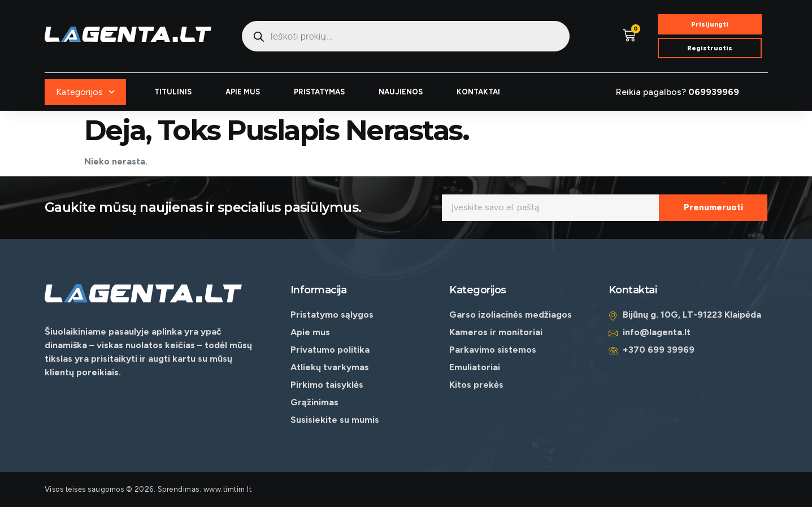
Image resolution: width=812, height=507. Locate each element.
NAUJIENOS (401, 92)
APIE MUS (243, 92)
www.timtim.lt (228, 489)
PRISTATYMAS (319, 92)
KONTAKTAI (478, 92)
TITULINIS (173, 92)
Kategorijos (85, 92)
